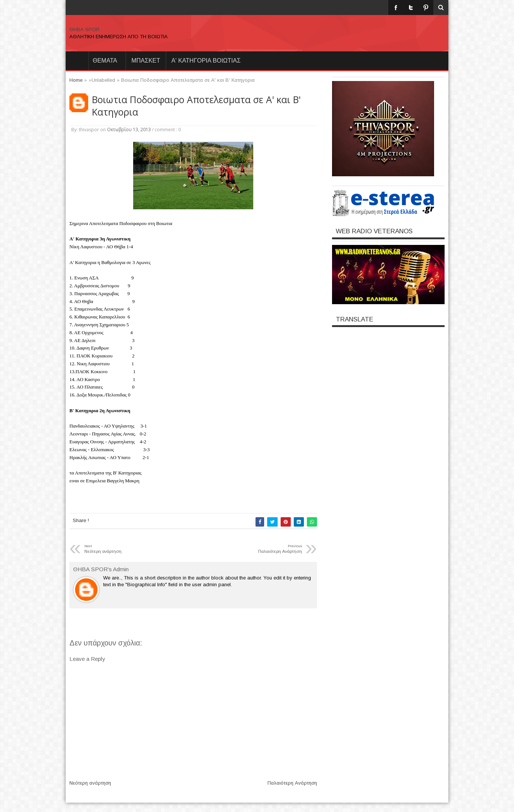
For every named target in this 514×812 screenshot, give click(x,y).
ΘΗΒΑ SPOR (84, 29)
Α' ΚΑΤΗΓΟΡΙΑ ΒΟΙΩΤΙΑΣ (206, 61)
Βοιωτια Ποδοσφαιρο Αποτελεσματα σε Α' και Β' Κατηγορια (196, 106)
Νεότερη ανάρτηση (90, 783)
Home (77, 61)
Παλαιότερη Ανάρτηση (292, 783)
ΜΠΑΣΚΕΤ (146, 61)
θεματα (105, 61)
